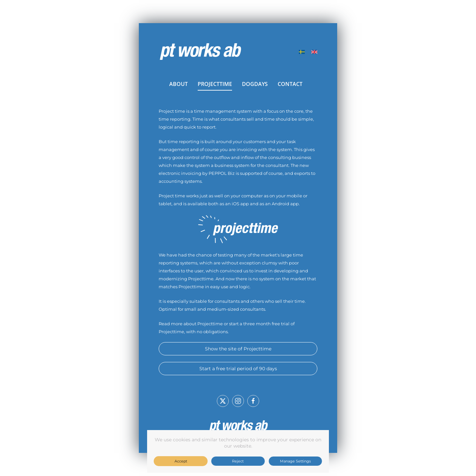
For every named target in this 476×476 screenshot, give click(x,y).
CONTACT (290, 84)
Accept (181, 461)
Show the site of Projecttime (238, 349)
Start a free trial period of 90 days (238, 369)
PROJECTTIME (215, 84)
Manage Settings (295, 461)
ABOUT (178, 84)
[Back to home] (200, 52)
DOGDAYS (255, 84)
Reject (238, 461)
